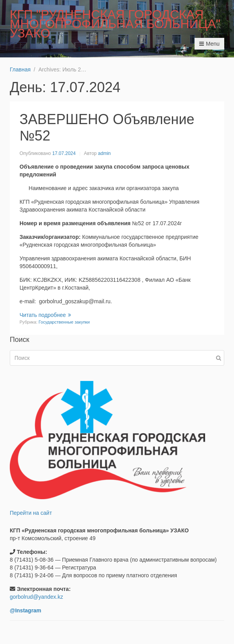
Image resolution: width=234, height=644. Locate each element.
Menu (209, 44)
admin (104, 153)
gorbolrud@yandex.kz (36, 597)
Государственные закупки (64, 322)
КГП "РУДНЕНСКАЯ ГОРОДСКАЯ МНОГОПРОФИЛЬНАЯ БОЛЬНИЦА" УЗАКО (115, 24)
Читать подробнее (45, 315)
